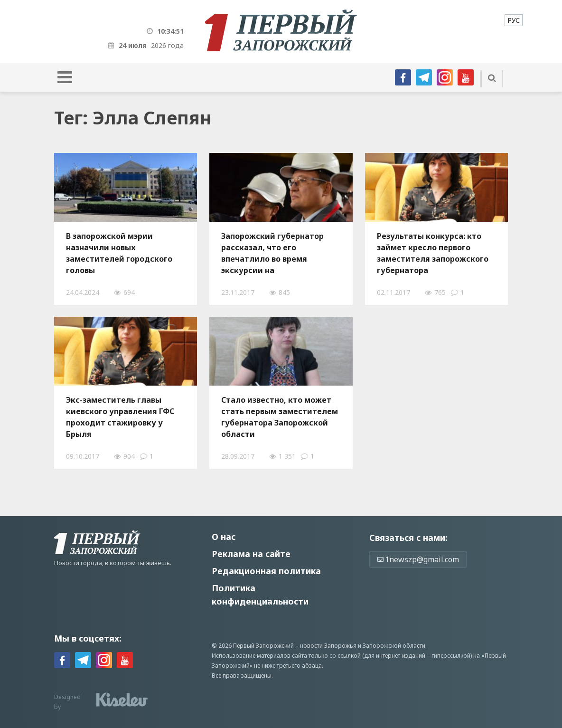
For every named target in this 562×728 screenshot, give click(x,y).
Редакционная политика (266, 571)
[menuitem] (514, 20)
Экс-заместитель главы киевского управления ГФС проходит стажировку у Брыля (120, 417)
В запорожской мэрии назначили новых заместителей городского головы (119, 253)
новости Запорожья (328, 646)
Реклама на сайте (251, 554)
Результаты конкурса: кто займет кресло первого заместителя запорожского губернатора (433, 253)
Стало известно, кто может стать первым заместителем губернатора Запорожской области (280, 417)
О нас (224, 537)
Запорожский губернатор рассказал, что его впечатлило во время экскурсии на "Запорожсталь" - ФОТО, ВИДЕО (272, 253)
